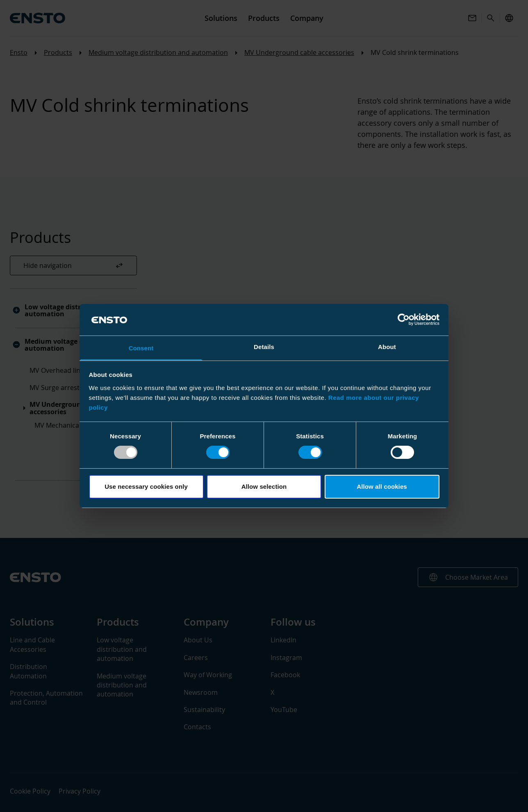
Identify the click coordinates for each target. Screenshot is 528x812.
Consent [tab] (141, 348)
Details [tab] (264, 347)
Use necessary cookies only (146, 487)
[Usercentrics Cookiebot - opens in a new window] (404, 320)
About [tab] (387, 347)
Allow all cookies (382, 487)
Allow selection (264, 487)
